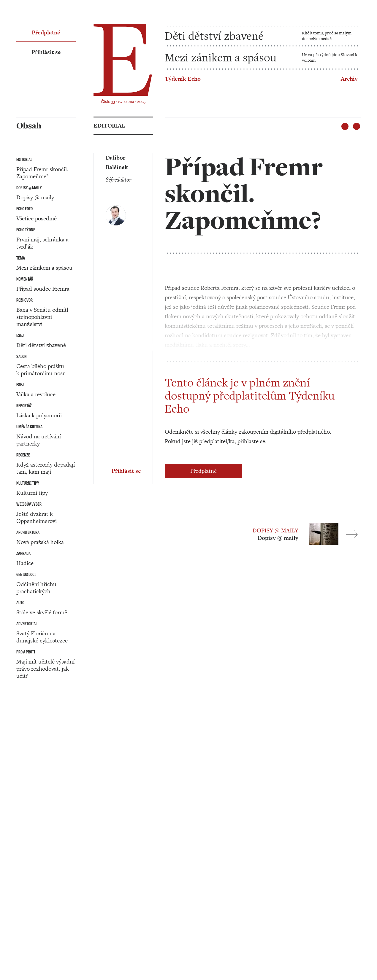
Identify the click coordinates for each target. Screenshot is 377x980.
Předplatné (203, 471)
